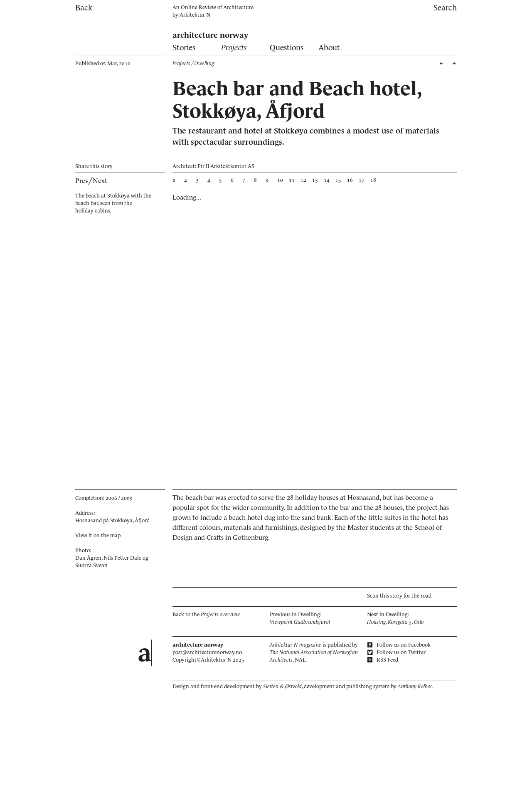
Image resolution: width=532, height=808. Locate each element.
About (329, 48)
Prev (82, 180)
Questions (287, 48)
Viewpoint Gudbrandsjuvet (300, 622)
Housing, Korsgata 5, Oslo (395, 622)
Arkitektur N (195, 15)
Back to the (206, 614)
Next (100, 180)
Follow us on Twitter (396, 652)
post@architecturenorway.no (207, 652)
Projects (234, 48)
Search (445, 8)
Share (94, 166)
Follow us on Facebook (399, 645)
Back (84, 8)
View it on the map (98, 535)
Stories (184, 48)
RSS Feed (383, 660)
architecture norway (210, 35)
